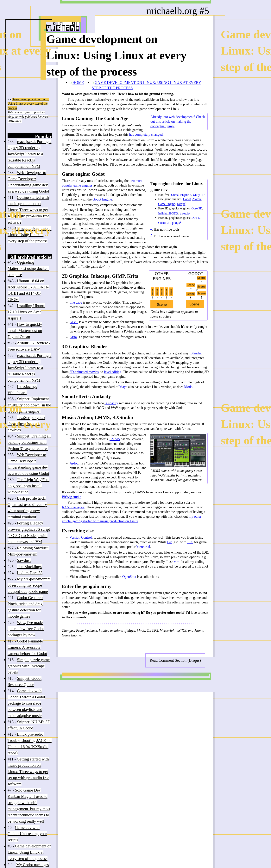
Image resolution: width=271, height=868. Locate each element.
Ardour (75, 463)
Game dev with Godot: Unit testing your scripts (27, 834)
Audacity (112, 403)
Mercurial (143, 547)
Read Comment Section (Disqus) (175, 660)
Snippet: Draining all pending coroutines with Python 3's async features (29, 442)
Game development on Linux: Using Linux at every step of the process (28, 104)
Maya (123, 387)
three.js (184, 213)
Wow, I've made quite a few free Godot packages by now (26, 629)
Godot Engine (102, 199)
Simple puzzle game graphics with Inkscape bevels (29, 666)
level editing (113, 372)
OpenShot (129, 577)
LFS (190, 542)
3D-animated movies (84, 372)
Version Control (81, 537)
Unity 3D (199, 195)
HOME (78, 82)
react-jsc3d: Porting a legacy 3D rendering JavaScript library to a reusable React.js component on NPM (29, 154)
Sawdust (24, 560)
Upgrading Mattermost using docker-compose (28, 268)
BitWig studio (72, 497)
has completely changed (146, 135)
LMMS (115, 439)
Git (170, 542)
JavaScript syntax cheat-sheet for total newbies (26, 424)
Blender (196, 353)
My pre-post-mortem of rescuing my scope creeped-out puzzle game (29, 585)
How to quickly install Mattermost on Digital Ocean (25, 330)
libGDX (173, 213)
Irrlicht (162, 213)
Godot (187, 199)
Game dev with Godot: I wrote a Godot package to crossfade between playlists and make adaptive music (26, 703)
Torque (181, 204)
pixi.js (176, 223)
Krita (73, 337)
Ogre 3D (197, 208)
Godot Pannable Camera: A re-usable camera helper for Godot (27, 647)
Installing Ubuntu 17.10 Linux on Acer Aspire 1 (26, 312)
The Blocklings (29, 566)
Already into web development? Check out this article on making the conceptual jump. (178, 122)
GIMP (74, 322)
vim (177, 562)
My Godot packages (33, 865)
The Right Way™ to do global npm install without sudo (28, 486)
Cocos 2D (164, 223)
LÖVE (196, 218)
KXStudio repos (73, 507)
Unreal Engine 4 (181, 195)
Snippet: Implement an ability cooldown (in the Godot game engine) (29, 405)
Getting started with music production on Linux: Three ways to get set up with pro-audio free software (28, 210)
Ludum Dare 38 (30, 573)
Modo (188, 387)
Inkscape (76, 302)
